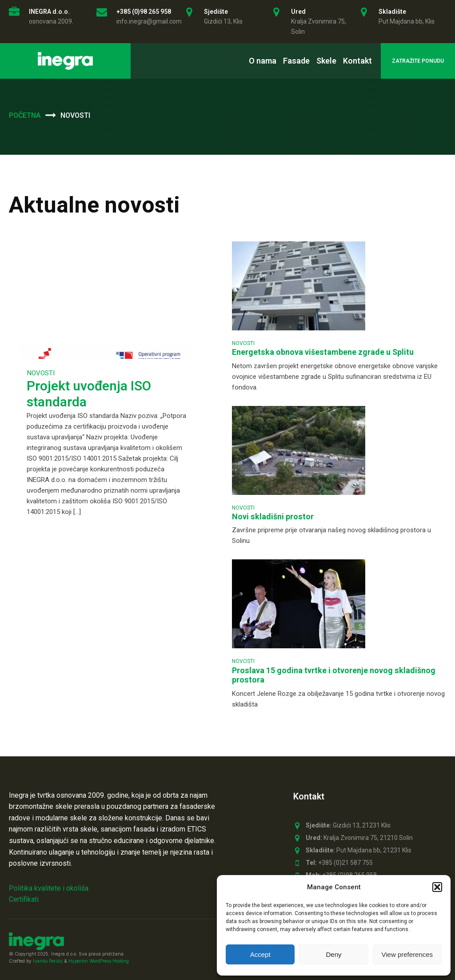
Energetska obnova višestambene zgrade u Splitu (323, 352)
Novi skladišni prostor (273, 517)
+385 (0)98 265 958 (144, 12)
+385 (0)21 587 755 (339, 863)
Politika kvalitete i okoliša (49, 888)
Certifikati (24, 899)
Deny (333, 954)
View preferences (407, 954)
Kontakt (357, 61)
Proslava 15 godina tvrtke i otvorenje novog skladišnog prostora (334, 676)
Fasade (296, 61)
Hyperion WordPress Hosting (99, 961)
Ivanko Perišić (48, 961)
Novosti (41, 373)
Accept (260, 954)
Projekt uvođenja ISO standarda (89, 394)
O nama (263, 61)
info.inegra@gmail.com (149, 21)
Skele (326, 61)
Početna (25, 115)
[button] (437, 887)
